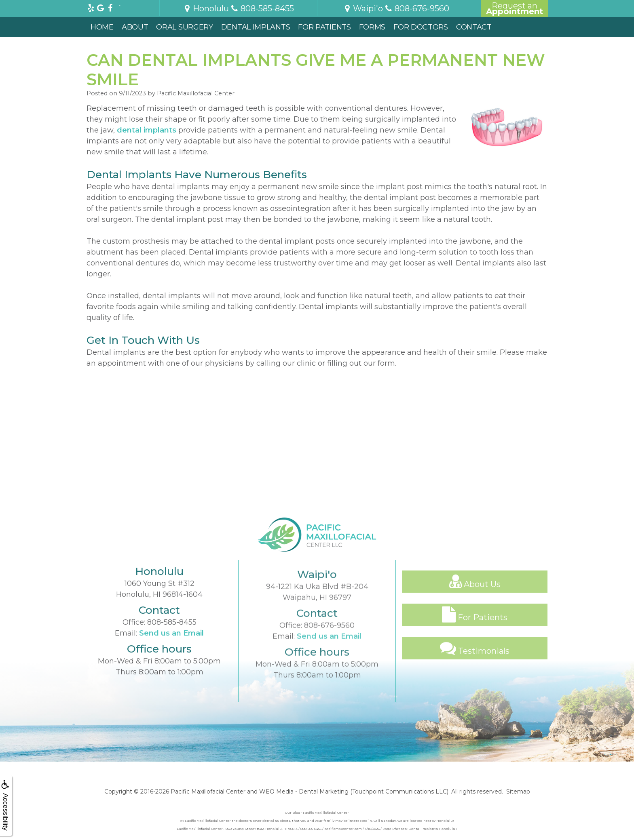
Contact (474, 27)
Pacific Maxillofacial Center (208, 792)
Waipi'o (363, 8)
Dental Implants (256, 27)
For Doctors (421, 27)
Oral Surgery (184, 27)
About (135, 27)
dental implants (147, 130)
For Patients (324, 27)
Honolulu (206, 8)
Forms (372, 27)
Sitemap (518, 792)
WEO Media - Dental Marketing (304, 792)
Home (102, 27)
